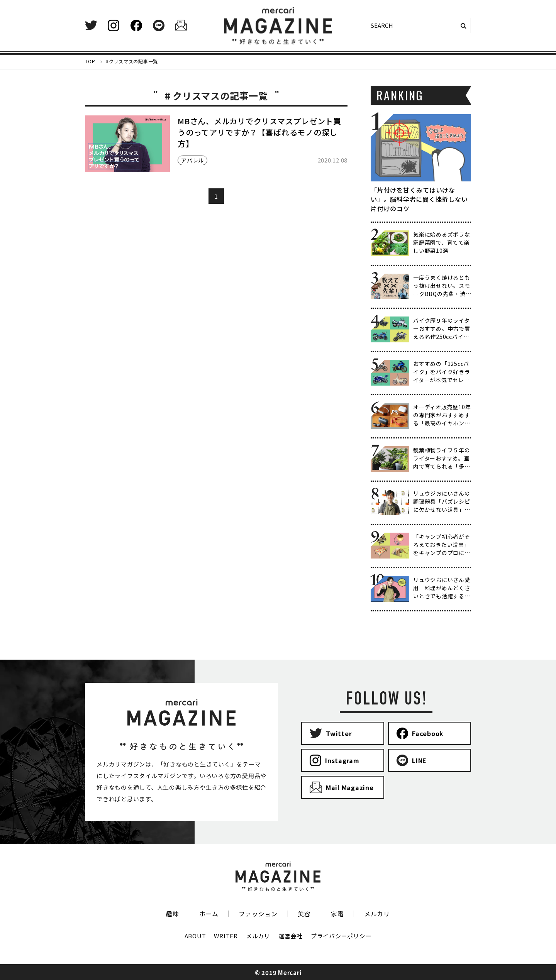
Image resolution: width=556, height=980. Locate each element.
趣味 (173, 914)
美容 (304, 914)
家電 (337, 914)
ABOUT (195, 936)
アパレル (192, 160)
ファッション (258, 914)
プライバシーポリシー (341, 936)
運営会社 (291, 936)
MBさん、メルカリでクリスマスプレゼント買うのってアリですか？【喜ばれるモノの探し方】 (259, 132)
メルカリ (377, 914)
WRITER (226, 936)
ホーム (209, 914)
